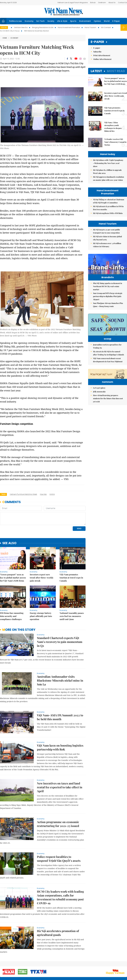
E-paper (97, 42)
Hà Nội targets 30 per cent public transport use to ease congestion (107, 231)
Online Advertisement (102, 59)
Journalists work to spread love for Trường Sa (107, 356)
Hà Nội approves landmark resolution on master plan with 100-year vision (109, 178)
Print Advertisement (102, 55)
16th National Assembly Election (37, 31)
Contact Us (123, 3)
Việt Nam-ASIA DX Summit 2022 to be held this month (60, 699)
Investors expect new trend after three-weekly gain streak (42, 560)
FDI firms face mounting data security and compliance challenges (12, 598)
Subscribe (97, 52)
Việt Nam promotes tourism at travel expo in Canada (71, 560)
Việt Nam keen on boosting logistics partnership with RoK (60, 730)
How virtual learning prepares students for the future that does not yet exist (108, 424)
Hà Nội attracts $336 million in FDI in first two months (108, 208)
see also (9, 525)
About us (89, 964)
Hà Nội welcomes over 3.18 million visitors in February (107, 245)
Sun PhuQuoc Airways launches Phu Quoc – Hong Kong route (108, 310)
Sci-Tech (40, 21)
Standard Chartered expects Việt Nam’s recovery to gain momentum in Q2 (60, 624)
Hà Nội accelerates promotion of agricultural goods (58, 915)
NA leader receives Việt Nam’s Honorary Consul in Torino (115, 142)
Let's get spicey (99, 413)
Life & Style (62, 21)
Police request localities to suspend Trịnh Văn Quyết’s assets (59, 841)
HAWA (52, 494)
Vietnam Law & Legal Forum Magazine (73, 3)
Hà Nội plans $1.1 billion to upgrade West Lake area (107, 172)
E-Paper (116, 21)
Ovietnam (102, 3)
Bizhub (93, 3)
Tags (3, 494)
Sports (73, 21)
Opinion (97, 21)
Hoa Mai (43, 494)
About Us (112, 3)
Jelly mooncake (99, 417)
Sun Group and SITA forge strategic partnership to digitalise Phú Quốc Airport (108, 302)
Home (5, 38)
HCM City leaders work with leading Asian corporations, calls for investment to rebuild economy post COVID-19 (60, 880)
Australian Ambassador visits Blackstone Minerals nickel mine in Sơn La (60, 663)
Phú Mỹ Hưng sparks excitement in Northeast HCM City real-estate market (108, 292)
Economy (29, 21)
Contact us (100, 964)
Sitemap (80, 963)
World (107, 21)
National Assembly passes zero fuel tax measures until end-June (72, 598)
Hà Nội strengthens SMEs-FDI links (108, 213)
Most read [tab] (116, 71)
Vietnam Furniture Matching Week (23, 494)
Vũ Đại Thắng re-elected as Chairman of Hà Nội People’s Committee (109, 201)
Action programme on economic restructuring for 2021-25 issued (58, 806)
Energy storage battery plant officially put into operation (41, 598)
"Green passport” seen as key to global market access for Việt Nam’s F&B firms (13, 560)
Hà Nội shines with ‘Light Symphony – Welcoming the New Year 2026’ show (108, 163)
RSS (125, 963)
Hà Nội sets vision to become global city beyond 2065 (107, 238)
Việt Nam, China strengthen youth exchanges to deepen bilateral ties (113, 127)
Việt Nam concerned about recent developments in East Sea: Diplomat (108, 369)
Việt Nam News (63, 12)
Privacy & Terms (112, 964)
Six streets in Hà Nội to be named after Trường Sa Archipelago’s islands (108, 362)
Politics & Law (16, 21)
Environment (85, 21)
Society (51, 21)
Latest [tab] (96, 71)
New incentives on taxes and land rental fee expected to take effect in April (60, 769)
